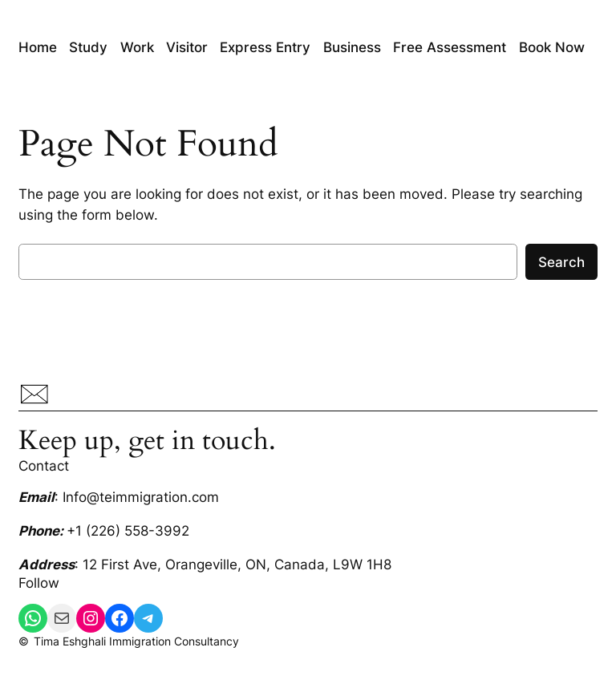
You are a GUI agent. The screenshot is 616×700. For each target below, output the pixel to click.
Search (561, 262)
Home (38, 47)
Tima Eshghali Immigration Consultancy (136, 641)
